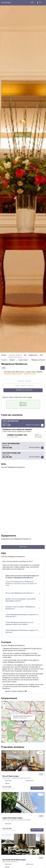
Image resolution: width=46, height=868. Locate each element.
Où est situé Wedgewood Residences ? (23, 593)
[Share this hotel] (43, 368)
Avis (25, 355)
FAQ (41, 355)
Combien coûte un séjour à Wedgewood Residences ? (23, 608)
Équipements (33, 355)
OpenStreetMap (33, 742)
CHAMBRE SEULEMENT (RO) (17, 435)
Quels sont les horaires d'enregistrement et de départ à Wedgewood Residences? (23, 577)
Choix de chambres (15, 355)
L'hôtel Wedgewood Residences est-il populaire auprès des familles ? (23, 624)
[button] (2, 179)
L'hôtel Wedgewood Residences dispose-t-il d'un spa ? (23, 632)
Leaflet (23, 742)
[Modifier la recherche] (23, 390)
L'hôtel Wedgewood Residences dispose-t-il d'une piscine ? (23, 616)
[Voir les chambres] (37, 788)
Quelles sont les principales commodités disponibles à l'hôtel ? (23, 600)
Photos (4, 355)
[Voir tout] (23, 547)
